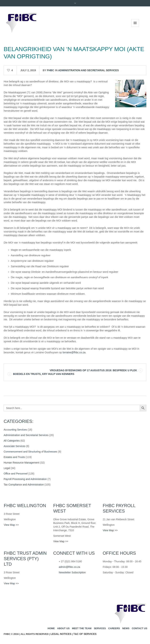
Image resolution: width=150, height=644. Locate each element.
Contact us (140, 628)
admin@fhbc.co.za (69, 567)
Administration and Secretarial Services (88, 70)
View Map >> (11, 525)
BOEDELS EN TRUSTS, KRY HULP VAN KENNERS (44, 374)
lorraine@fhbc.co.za (74, 352)
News (126, 628)
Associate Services (14, 446)
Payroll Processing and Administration (25, 479)
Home (51, 628)
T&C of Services (85, 634)
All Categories (12, 441)
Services (100, 628)
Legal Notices (61, 634)
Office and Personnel (16, 474)
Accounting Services (15, 430)
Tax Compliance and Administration (24, 485)
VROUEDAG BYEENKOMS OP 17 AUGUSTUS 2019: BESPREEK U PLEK (93, 370)
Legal (7, 468)
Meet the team (82, 628)
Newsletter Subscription (72, 572)
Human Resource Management (22, 463)
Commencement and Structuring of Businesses (31, 452)
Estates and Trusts (14, 457)
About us (63, 628)
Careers (114, 628)
